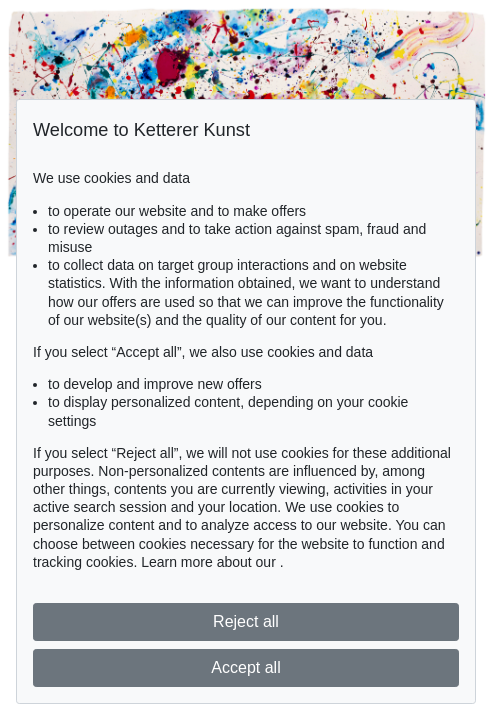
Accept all (245, 667)
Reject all (246, 621)
